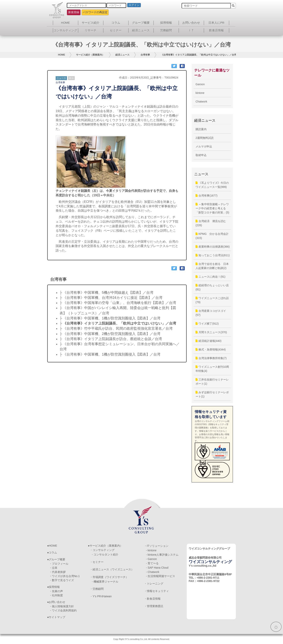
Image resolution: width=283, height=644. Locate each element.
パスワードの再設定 (95, 12)
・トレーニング (154, 584)
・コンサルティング (102, 550)
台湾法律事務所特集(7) (211, 358)
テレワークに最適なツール (212, 73)
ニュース (61, 78)
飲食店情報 (216, 30)
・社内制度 (56, 595)
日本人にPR (216, 23)
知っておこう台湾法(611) (213, 255)
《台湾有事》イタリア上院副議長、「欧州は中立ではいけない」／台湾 (199, 55)
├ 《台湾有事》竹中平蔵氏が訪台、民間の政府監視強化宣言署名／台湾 (116, 328)
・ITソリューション (156, 546)
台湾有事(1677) (206, 196)
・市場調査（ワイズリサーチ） (109, 577)
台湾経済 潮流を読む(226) (211, 223)
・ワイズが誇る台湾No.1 (64, 576)
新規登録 (74, 12)
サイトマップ (57, 617)
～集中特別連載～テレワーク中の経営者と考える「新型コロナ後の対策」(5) (212, 208)
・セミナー (97, 562)
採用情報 (166, 23)
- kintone (151, 550)
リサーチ (91, 30)
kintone (200, 93)
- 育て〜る (152, 563)
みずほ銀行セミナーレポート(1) (212, 394)
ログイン (134, 5)
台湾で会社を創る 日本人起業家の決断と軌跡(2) (212, 266)
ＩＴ (191, 30)
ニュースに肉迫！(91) (210, 277)
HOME (66, 23)
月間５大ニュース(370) (211, 332)
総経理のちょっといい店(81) (212, 287)
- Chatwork (153, 572)
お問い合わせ (191, 23)
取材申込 (201, 155)
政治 (71, 78)
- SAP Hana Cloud (157, 568)
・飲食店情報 (152, 599)
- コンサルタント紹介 (105, 554)
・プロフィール (59, 564)
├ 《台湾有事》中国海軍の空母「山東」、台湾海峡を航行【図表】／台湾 (118, 303)
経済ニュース (141, 30)
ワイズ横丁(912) (207, 324)
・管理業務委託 (154, 606)
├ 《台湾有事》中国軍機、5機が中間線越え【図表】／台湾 (106, 293)
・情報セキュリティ (156, 591)
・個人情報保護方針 (62, 606)
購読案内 (201, 129)
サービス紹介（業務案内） (90, 55)
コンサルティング (65, 30)
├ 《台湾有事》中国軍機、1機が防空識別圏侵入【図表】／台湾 (110, 318)
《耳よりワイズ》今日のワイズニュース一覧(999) (212, 185)
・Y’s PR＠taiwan (101, 596)
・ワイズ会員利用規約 (63, 610)
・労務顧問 (97, 589)
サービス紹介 (91, 23)
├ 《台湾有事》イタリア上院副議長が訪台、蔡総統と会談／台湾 (111, 339)
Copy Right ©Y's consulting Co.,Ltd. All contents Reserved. (141, 639)
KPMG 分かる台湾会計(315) (212, 236)
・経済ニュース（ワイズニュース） (112, 569)
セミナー (116, 30)
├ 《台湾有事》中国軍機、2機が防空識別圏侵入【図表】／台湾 (110, 334)
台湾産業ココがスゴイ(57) (211, 313)
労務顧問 (166, 30)
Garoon (200, 84)
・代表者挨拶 (57, 572)
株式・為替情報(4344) (211, 349)
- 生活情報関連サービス (161, 576)
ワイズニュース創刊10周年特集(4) (212, 369)
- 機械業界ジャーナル (105, 582)
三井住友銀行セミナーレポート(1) (212, 382)
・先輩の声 (56, 591)
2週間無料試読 (205, 138)
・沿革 (53, 568)
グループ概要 (141, 23)
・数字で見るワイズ (62, 580)
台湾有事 (145, 55)
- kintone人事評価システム (162, 555)
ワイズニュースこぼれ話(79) (212, 300)
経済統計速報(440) (209, 341)
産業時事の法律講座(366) (213, 247)
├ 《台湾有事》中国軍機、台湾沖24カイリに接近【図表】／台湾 (111, 298)
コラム (116, 23)
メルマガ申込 (204, 146)
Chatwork (201, 102)
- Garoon (151, 559)
